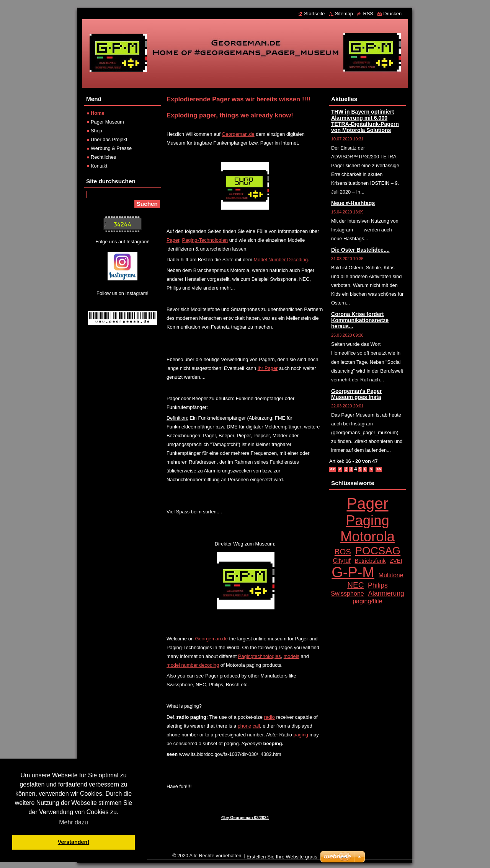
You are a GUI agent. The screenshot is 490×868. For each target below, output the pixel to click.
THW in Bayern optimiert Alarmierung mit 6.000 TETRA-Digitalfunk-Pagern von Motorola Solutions (365, 121)
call (256, 726)
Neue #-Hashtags (353, 203)
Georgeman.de (238, 134)
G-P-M (353, 572)
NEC (355, 585)
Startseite (314, 14)
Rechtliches (103, 157)
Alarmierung (386, 593)
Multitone (391, 575)
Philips (378, 585)
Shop (96, 131)
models (292, 656)
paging (301, 735)
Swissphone (347, 593)
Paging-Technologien (205, 240)
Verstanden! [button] (73, 842)
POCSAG (378, 551)
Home (98, 113)
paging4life (367, 601)
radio (269, 717)
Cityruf (341, 560)
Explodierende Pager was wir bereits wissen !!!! (238, 99)
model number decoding (193, 665)
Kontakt (99, 166)
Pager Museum (107, 122)
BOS (343, 552)
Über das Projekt (109, 139)
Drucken (392, 14)
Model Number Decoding (281, 260)
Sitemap (344, 14)
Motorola (367, 537)
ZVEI (396, 561)
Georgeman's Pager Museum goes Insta (356, 394)
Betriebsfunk (370, 561)
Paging (367, 520)
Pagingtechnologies (260, 656)
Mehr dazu (73, 822)
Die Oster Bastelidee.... (360, 250)
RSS (368, 14)
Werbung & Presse (111, 148)
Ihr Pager (268, 368)
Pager (173, 240)
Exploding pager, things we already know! (230, 115)
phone (245, 726)
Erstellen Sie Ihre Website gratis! (283, 857)
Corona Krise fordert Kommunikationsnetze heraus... (360, 320)
